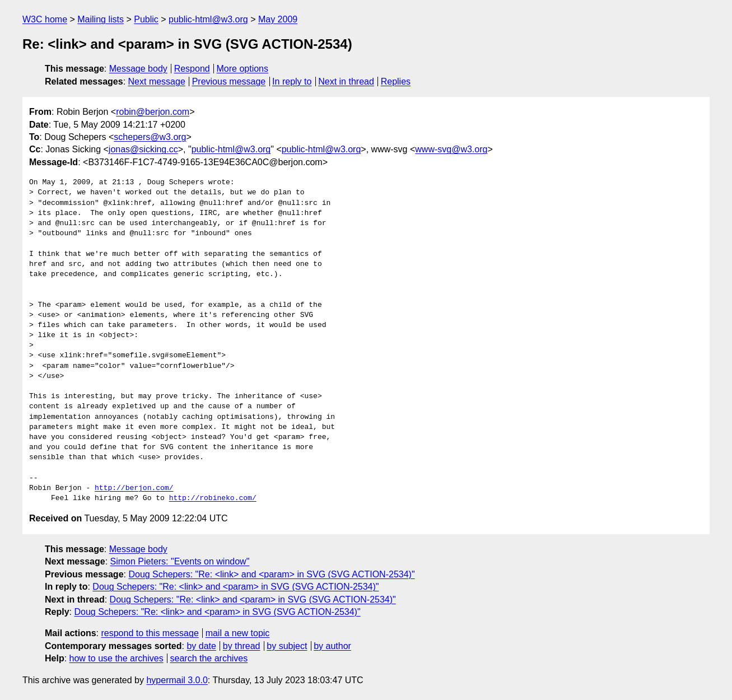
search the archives (209, 658)
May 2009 (278, 19)
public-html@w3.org (208, 19)
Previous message (229, 81)
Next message (157, 81)
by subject (287, 646)
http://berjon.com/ (134, 488)
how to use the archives (116, 658)
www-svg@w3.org (451, 149)
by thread (242, 646)
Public (146, 19)
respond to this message (150, 633)
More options (243, 69)
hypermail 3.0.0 (177, 680)
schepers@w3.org (150, 137)
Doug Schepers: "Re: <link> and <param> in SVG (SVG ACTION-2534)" (271, 574)
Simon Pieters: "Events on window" (180, 561)
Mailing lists (101, 19)
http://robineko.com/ (213, 498)
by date (201, 646)
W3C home (45, 19)
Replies (396, 81)
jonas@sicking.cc (143, 149)
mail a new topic (238, 633)
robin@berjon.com (153, 112)
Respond (192, 69)
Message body (138, 69)
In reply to (292, 81)
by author (332, 646)
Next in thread (346, 81)
